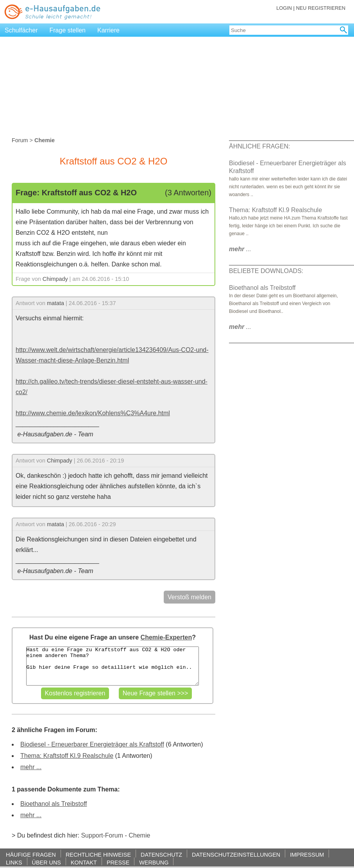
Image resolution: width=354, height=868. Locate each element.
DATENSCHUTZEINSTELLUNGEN (236, 855)
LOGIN (284, 8)
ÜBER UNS (46, 862)
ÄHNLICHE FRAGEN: (259, 146)
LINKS (14, 862)
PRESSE (118, 862)
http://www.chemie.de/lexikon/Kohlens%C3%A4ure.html (93, 413)
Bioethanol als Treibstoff (54, 804)
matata (55, 303)
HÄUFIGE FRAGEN (31, 855)
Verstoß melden (190, 597)
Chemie (139, 835)
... (240, 249)
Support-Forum (102, 835)
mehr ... (31, 767)
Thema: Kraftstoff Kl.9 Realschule (67, 756)
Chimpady (55, 279)
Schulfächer (21, 30)
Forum (20, 140)
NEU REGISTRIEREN (321, 8)
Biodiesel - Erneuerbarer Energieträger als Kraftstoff (92, 744)
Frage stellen (68, 30)
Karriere (108, 30)
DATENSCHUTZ (161, 855)
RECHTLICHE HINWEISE (98, 855)
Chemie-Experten (166, 637)
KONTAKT (84, 862)
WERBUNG (154, 862)
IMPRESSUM (307, 855)
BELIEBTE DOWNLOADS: (266, 271)
